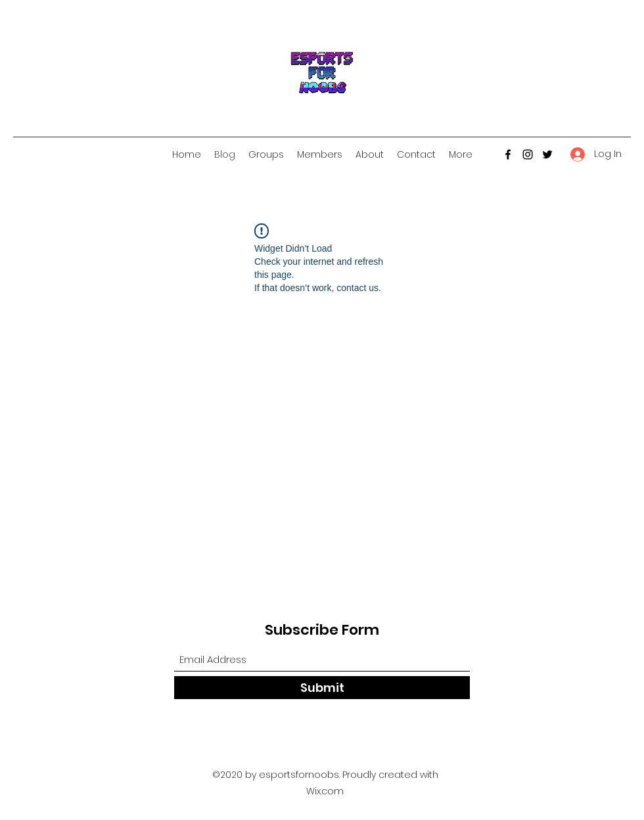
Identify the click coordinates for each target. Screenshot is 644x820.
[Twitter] (547, 154)
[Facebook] (508, 154)
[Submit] (322, 688)
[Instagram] (528, 154)
